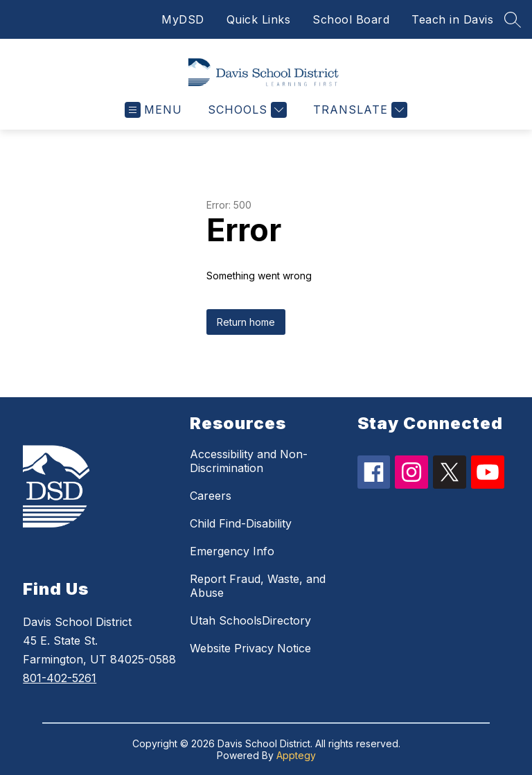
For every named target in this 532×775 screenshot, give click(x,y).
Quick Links (259, 19)
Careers (211, 496)
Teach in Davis (452, 19)
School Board (351, 19)
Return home (246, 322)
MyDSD (183, 19)
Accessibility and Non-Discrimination (249, 461)
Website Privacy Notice (250, 648)
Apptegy (296, 755)
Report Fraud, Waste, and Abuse (258, 586)
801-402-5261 (60, 678)
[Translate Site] (358, 110)
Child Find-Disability (241, 523)
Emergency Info (232, 551)
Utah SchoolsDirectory (250, 620)
